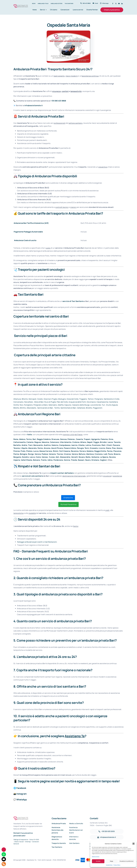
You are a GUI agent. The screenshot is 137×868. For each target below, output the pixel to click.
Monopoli (33, 399)
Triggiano (83, 399)
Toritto (57, 408)
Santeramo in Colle (112, 399)
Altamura (17, 399)
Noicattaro (29, 402)
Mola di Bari (39, 402)
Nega (111, 861)
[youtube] (119, 4)
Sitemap (28, 842)
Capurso (68, 405)
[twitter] (116, 4)
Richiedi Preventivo (68, 504)
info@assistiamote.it (34, 105)
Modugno (62, 399)
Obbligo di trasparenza (21, 840)
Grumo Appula (112, 405)
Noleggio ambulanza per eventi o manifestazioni (37, 542)
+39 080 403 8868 (58, 101)
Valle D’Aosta (27, 460)
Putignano (99, 399)
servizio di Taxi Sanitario (73, 301)
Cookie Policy (109, 865)
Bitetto (16, 408)
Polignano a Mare (41, 405)
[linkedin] (122, 4)
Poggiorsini (98, 408)
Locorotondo (96, 405)
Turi (103, 405)
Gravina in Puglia (50, 399)
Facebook (21, 788)
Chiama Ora (68, 498)
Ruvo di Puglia (50, 402)
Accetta (98, 861)
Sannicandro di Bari (45, 408)
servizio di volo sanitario (32, 476)
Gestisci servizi (96, 857)
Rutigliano (28, 405)
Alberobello (31, 408)
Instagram (22, 794)
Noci (22, 405)
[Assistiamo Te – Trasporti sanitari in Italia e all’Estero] (21, 5)
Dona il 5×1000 (34, 840)
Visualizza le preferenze (126, 861)
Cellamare (81, 408)
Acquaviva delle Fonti (77, 402)
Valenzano (53, 405)
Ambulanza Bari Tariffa (23, 223)
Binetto (89, 408)
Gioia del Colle (73, 399)
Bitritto (23, 408)
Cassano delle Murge (81, 405)
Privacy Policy (117, 865)
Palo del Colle (62, 402)
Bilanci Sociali (19, 842)
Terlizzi (91, 399)
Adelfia (61, 405)
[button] (134, 844)
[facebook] (113, 4)
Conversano (18, 402)
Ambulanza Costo (21, 240)
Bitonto (25, 399)
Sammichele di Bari (68, 408)
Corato (40, 399)
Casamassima (102, 402)
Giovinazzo (91, 402)
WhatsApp (22, 799)
